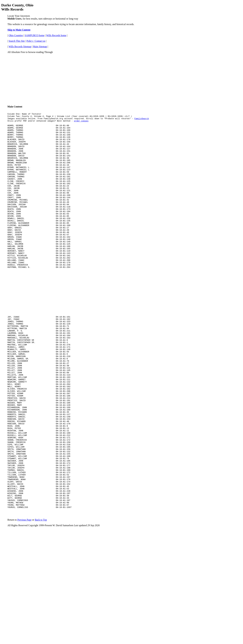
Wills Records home (56, 35)
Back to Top (41, 590)
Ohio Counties (16, 35)
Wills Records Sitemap (20, 47)
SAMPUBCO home (35, 35)
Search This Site (17, 41)
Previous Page (24, 590)
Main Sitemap (40, 47)
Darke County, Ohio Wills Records (17, 7)
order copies (81, 123)
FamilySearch (142, 120)
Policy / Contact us (36, 41)
